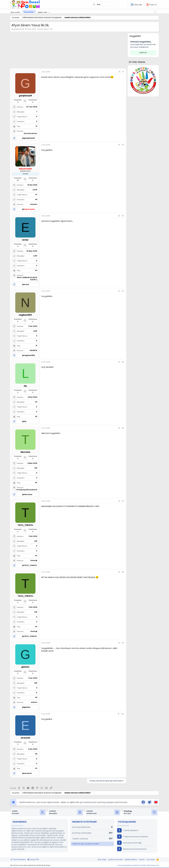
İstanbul (34, 204)
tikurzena (28, 494)
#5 (123, 362)
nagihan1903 (29, 355)
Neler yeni (43, 12)
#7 (123, 501)
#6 (123, 428)
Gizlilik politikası (131, 859)
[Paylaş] (119, 72)
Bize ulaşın (102, 859)
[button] (49, 12)
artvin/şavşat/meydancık (26, 490)
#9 (123, 643)
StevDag (128, 811)
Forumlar (29, 12)
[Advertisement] (68, 51)
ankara (34, 702)
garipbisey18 (19, 29)
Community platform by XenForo (138, 865)
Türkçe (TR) (33, 859)
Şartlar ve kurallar (116, 859)
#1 (123, 72)
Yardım (142, 859)
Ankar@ (34, 560)
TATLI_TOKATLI (30, 565)
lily (25, 421)
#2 (123, 145)
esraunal (28, 773)
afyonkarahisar (30, 133)
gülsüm (27, 707)
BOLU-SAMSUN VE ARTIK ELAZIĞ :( (27, 279)
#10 (123, 714)
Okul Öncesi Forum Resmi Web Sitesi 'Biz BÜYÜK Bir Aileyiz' (30, 865)
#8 (123, 572)
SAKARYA (33, 350)
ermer (27, 284)
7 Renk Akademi (128, 830)
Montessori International (132, 849)
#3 (123, 216)
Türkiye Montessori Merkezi (133, 837)
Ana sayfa (15, 12)
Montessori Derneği (129, 843)
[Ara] (105, 4)
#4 (123, 291)
